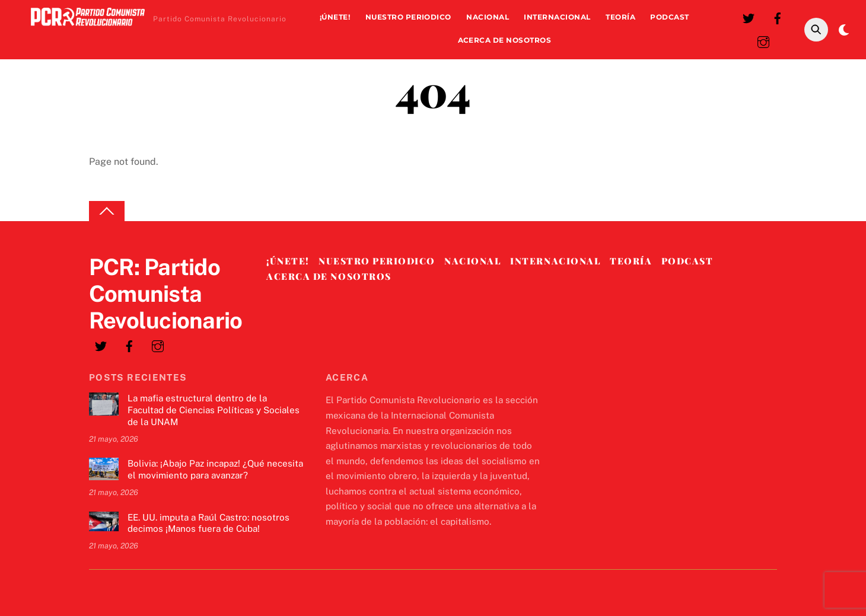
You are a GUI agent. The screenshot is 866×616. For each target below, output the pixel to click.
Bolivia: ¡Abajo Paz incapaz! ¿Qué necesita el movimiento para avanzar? (215, 469)
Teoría (620, 17)
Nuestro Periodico (408, 17)
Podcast (669, 17)
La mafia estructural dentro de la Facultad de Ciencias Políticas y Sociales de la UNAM (214, 410)
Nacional (488, 17)
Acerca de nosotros (505, 40)
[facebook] (778, 17)
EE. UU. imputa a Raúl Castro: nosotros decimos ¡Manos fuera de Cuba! (208, 523)
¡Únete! (335, 17)
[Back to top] (107, 211)
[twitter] (749, 17)
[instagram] (763, 41)
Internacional (557, 17)
